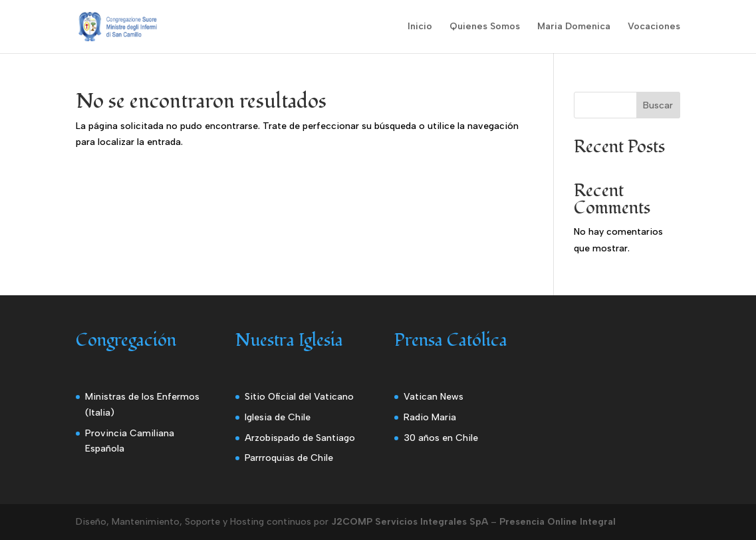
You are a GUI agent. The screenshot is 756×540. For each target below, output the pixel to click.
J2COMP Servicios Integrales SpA (410, 522)
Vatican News (434, 397)
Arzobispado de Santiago (300, 438)
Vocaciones (654, 27)
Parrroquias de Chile (289, 458)
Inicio (420, 27)
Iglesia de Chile (278, 417)
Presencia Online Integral (558, 522)
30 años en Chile (441, 438)
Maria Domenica (574, 27)
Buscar (658, 105)
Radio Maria (430, 417)
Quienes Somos (485, 27)
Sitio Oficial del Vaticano (299, 397)
